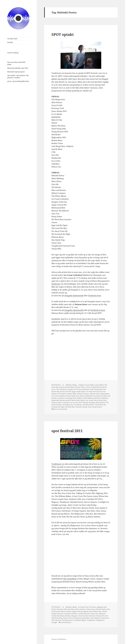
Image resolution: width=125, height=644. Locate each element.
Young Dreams (97, 407)
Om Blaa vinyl (12, 39)
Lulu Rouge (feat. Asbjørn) (74, 398)
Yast (89, 407)
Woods (85, 407)
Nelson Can (84, 400)
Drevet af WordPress (59, 639)
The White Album (88, 405)
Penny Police (102, 400)
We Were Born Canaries (73, 407)
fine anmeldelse (70, 579)
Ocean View (93, 400)
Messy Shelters (65, 616)
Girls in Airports (80, 609)
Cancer (88, 387)
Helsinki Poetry (95, 394)
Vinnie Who (99, 405)
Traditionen (56, 464)
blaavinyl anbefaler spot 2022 (18, 68)
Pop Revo (66, 402)
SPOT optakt (63, 34)
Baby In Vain (94, 385)
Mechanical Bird (65, 400)
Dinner (62, 392)
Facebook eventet (98, 310)
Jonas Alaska (80, 396)
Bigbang (100, 607)
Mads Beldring (88, 398)
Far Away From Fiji (92, 392)
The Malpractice (68, 405)
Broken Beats (70, 387)
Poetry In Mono (57, 402)
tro (63, 464)
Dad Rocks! (63, 389)
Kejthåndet (89, 396)
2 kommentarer (66, 622)
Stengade (92, 402)
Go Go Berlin (62, 394)
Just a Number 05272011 (69, 614)
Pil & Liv (71, 618)
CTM (57, 389)
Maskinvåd (55, 400)
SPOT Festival (83, 402)
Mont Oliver (76, 400)
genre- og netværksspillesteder (18, 81)
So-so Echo (74, 402)
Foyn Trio (102, 392)
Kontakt (10, 42)
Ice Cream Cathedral (59, 396)
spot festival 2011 (67, 431)
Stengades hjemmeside (74, 296)
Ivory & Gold (71, 396)
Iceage (74, 611)
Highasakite (105, 394)
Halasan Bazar (72, 394)
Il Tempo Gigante (83, 611)
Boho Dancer (60, 387)
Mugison (74, 616)
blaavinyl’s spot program (16, 72)
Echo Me (68, 392)
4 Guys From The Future (88, 607)
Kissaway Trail (98, 396)
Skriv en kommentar (60, 409)
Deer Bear (71, 609)
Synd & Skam (101, 402)
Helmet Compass (83, 394)
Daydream (56, 284)
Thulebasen (91, 620)
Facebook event (95, 296)
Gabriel (54, 394)
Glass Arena (91, 609)
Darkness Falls (62, 609)
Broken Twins (80, 387)
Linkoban (61, 398)
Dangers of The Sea (75, 389)
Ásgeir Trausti (85, 385)
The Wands (78, 405)
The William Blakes (80, 620)
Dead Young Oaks (96, 389)
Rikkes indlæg (72, 385)
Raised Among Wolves (82, 618)
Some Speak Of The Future (100, 618)
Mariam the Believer (101, 398)
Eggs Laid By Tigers (79, 392)
